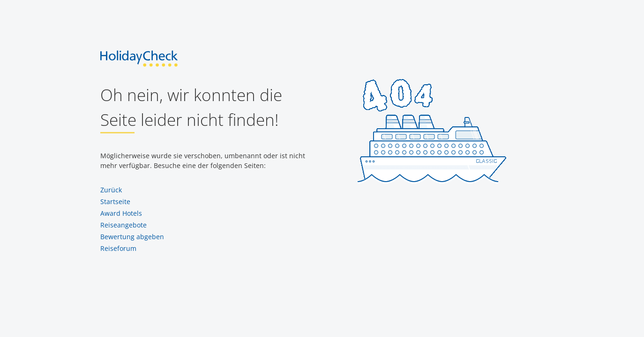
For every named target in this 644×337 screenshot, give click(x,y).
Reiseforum (118, 248)
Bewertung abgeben (132, 237)
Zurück (111, 190)
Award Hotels (121, 213)
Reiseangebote (124, 225)
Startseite (115, 201)
